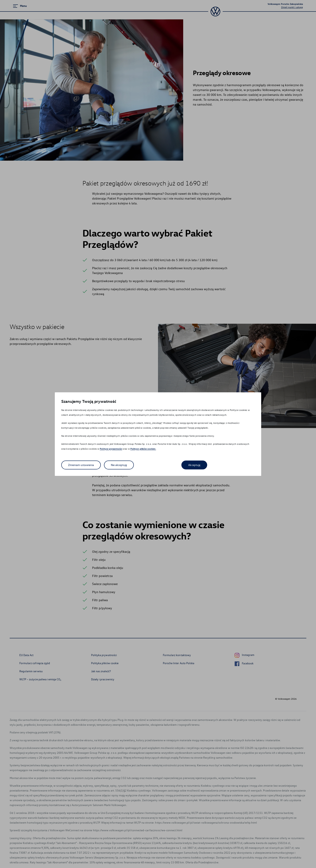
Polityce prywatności (111, 449)
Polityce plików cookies (143, 449)
